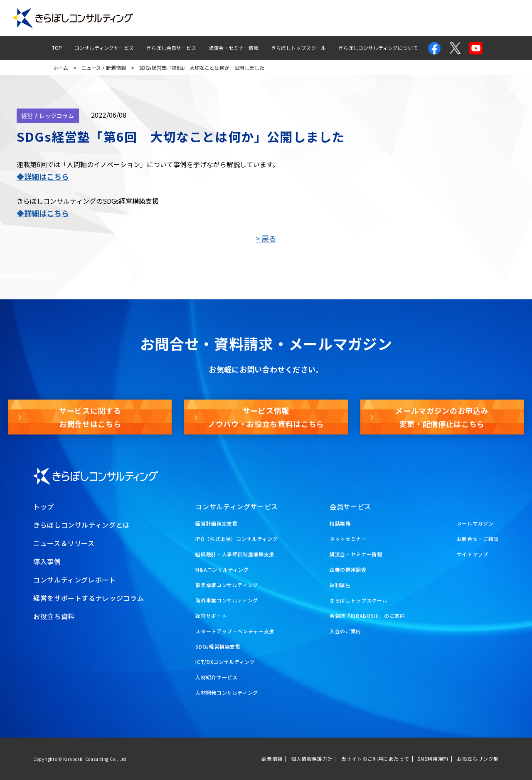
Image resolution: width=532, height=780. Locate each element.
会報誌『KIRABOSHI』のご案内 (367, 616)
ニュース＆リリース (64, 543)
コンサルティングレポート (267, 18)
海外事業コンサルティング (227, 600)
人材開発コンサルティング (227, 692)
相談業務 (340, 523)
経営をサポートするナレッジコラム (89, 598)
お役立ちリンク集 (478, 759)
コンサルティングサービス (104, 48)
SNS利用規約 (433, 759)
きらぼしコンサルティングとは (81, 525)
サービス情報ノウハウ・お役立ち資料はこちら (266, 417)
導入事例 (204, 18)
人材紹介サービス (216, 677)
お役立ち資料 (500, 18)
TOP (57, 48)
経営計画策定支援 (216, 523)
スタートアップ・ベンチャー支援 (235, 631)
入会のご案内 (345, 631)
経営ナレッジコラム (341, 18)
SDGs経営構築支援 (218, 646)
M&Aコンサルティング (222, 569)
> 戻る (266, 238)
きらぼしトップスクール (298, 48)
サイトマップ (473, 554)
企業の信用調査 (348, 569)
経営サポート (211, 616)
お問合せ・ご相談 (478, 539)
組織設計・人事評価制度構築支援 (235, 554)
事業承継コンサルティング (227, 585)
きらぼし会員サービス (171, 48)
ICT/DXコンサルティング (225, 662)
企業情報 (272, 759)
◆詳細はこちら (43, 176)
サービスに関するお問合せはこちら (90, 417)
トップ (44, 506)
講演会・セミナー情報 (234, 48)
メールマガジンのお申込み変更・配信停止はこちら (442, 417)
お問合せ (396, 18)
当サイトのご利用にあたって (375, 759)
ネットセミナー (348, 539)
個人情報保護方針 (312, 759)
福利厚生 (340, 585)
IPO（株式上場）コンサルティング (236, 539)
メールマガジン (445, 18)
